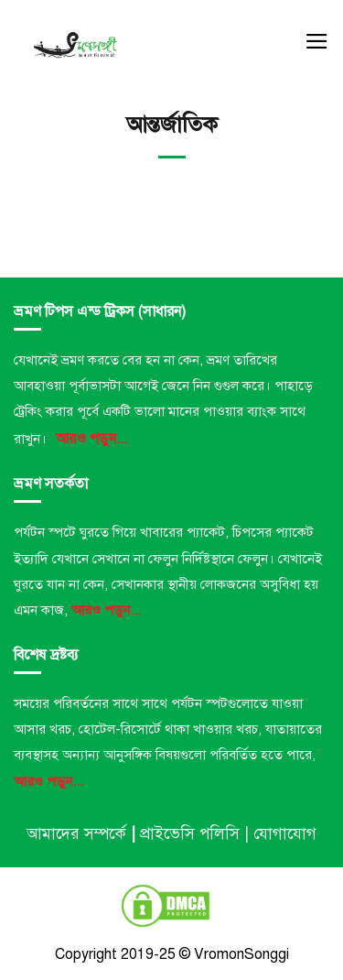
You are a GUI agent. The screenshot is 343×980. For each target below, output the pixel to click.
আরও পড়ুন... (91, 438)
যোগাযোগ (285, 833)
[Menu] (317, 41)
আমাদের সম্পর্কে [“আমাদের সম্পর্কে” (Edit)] (76, 833)
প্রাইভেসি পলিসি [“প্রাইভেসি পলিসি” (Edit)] (190, 833)
